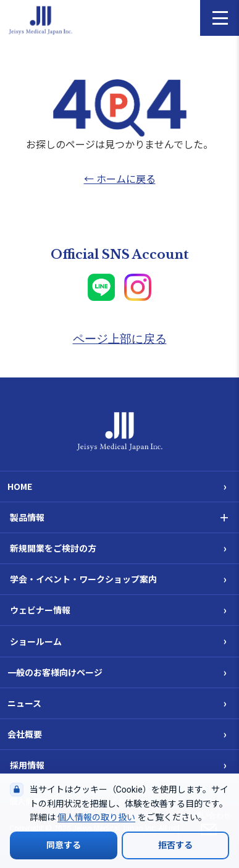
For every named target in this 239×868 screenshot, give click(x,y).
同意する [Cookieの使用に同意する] (64, 845)
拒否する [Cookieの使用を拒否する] (175, 845)
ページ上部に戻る (120, 339)
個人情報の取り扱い (96, 817)
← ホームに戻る (120, 179)
